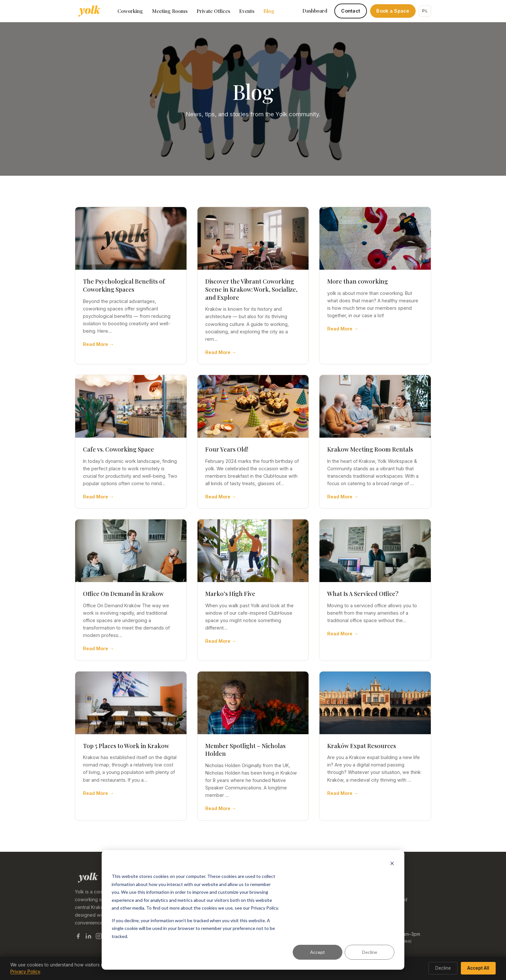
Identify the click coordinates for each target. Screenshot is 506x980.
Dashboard (315, 11)
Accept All (478, 968)
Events (247, 11)
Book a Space (393, 11)
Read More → (98, 344)
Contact (351, 11)
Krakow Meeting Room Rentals (370, 449)
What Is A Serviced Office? (363, 594)
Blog (269, 11)
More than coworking (358, 281)
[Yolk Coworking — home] (89, 11)
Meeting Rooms (170, 11)
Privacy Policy (25, 972)
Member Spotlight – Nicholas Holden (245, 750)
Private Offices (213, 11)
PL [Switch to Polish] (425, 11)
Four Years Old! (227, 449)
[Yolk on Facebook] (78, 937)
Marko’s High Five (230, 594)
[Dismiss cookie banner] (392, 864)
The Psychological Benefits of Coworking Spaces (124, 285)
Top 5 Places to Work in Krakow (126, 746)
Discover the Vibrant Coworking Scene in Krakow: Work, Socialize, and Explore (251, 289)
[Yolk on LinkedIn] (88, 937)
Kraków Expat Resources (362, 746)
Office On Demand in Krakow (123, 594)
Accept (318, 952)
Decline (370, 952)
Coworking (130, 11)
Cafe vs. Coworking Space (118, 449)
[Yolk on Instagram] (99, 937)
